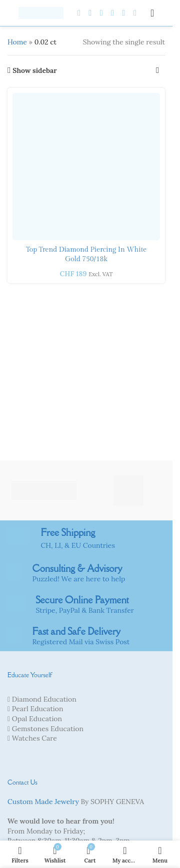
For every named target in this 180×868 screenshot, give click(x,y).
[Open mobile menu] (152, 13)
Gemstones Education (48, 729)
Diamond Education (44, 699)
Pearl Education (38, 709)
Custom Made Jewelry (43, 802)
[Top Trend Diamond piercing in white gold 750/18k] (86, 167)
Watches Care (34, 738)
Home (17, 42)
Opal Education (37, 719)
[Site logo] (41, 12)
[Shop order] (157, 70)
